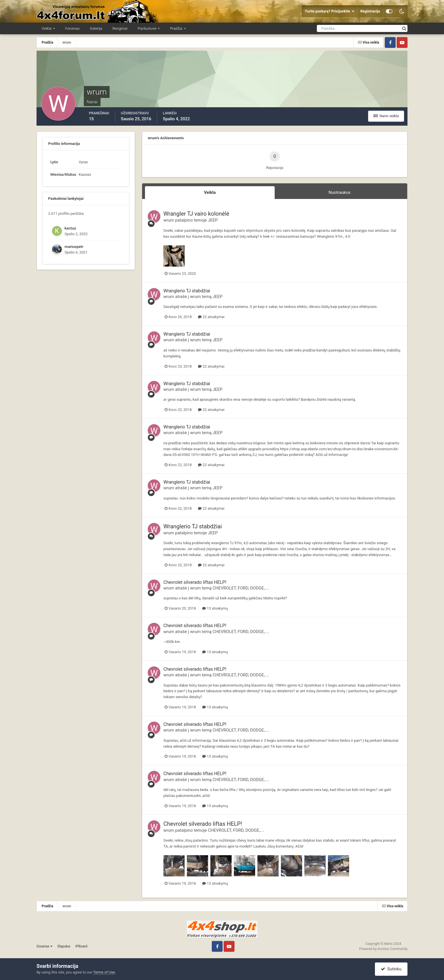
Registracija (370, 11)
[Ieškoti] (338, 28)
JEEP (213, 220)
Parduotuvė (147, 28)
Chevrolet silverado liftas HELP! (195, 582)
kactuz (70, 228)
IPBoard (81, 946)
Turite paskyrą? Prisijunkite (329, 11)
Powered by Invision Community (383, 949)
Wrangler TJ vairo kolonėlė (196, 214)
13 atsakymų (215, 608)
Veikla (47, 28)
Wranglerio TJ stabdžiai (187, 291)
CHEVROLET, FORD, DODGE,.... (241, 588)
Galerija (96, 28)
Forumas (72, 28)
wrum (169, 220)
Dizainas (44, 946)
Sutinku (391, 969)
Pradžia (177, 28)
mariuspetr (74, 246)
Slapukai (64, 946)
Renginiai (120, 28)
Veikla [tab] (210, 192)
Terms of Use (104, 972)
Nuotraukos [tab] (340, 192)
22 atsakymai (211, 317)
